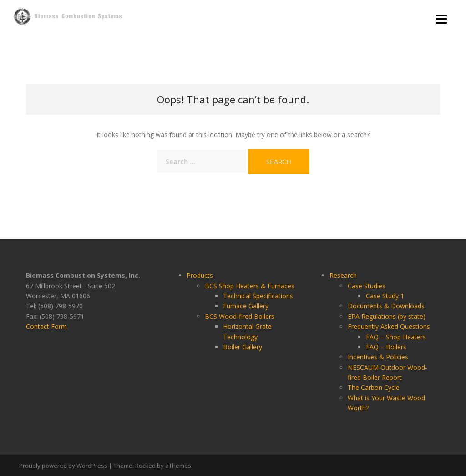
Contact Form (46, 326)
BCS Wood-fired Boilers (240, 316)
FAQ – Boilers (386, 347)
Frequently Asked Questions (389, 326)
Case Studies (367, 286)
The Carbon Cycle (374, 387)
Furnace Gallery (246, 306)
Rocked (145, 466)
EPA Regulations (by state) (387, 316)
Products (200, 275)
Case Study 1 (385, 296)
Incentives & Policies (378, 357)
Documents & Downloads (386, 306)
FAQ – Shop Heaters (396, 337)
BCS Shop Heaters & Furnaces (250, 286)
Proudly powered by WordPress (63, 466)
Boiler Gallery (243, 347)
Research (343, 275)
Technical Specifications (258, 296)
